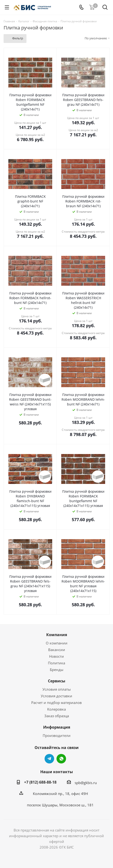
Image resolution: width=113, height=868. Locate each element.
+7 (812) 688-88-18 (40, 782)
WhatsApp (61, 759)
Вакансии (57, 650)
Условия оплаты (57, 689)
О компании (57, 643)
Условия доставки (56, 696)
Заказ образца (57, 716)
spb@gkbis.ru (86, 783)
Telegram (49, 759)
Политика (56, 663)
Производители (57, 735)
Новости (56, 656)
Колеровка (56, 709)
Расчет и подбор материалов (56, 703)
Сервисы (57, 681)
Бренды (57, 670)
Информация (57, 727)
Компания (57, 635)
